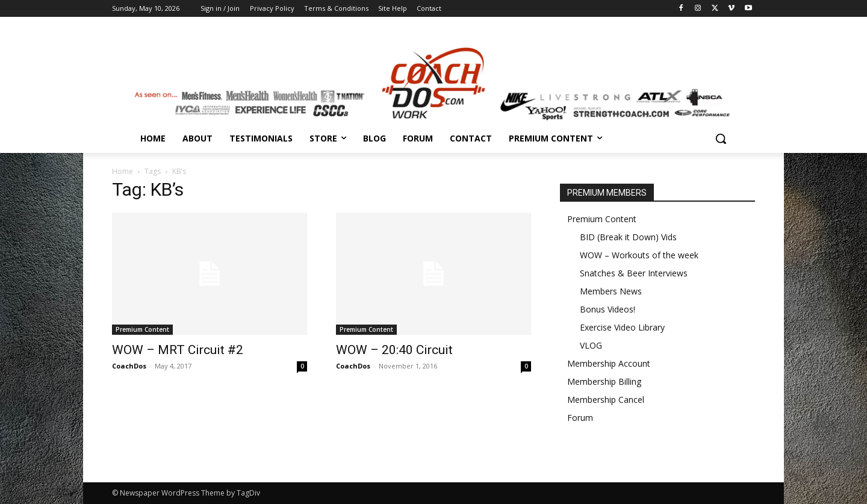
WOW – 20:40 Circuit (394, 350)
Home (123, 171)
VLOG (591, 345)
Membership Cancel (606, 400)
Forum (580, 418)
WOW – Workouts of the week (639, 255)
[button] (721, 138)
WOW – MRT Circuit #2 (178, 350)
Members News (611, 291)
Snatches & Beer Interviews (634, 273)
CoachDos (129, 366)
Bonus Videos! (608, 309)
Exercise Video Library (622, 327)
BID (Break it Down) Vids (628, 237)
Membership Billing (604, 381)
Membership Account (609, 363)
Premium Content (142, 329)
